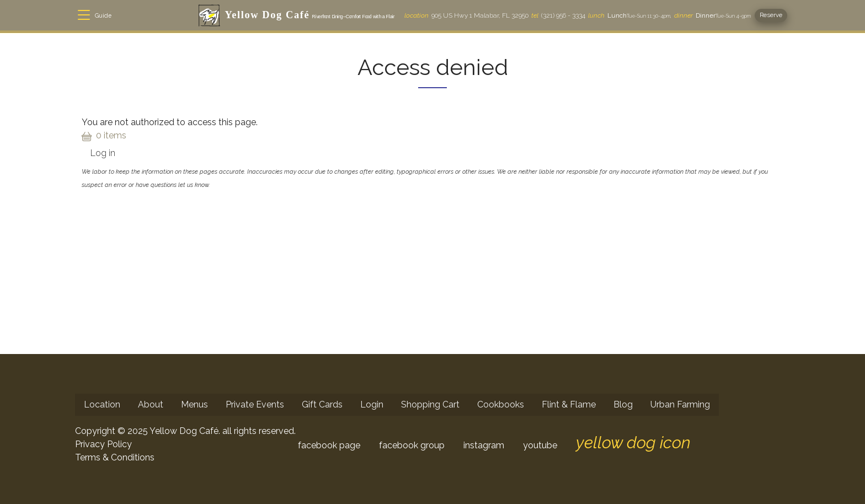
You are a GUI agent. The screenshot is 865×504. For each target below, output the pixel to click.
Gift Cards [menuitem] (322, 404)
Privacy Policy (103, 444)
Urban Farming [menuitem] (680, 404)
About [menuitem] (151, 404)
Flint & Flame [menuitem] (569, 404)
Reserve (771, 15)
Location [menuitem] (102, 404)
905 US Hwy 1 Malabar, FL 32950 (466, 15)
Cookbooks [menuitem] (501, 404)
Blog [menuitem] (623, 404)
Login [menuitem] (372, 404)
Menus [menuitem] (194, 404)
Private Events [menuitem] (255, 404)
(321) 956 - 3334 (558, 15)
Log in (103, 153)
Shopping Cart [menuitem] (430, 404)
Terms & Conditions (115, 457)
